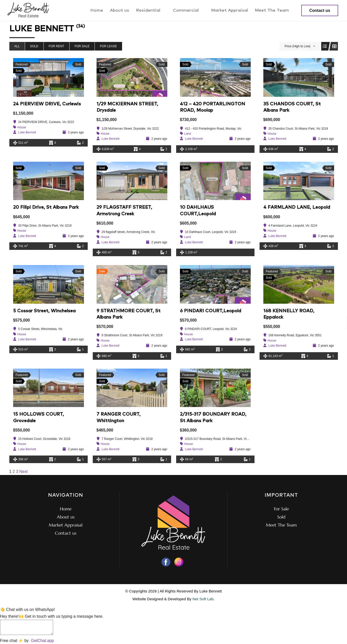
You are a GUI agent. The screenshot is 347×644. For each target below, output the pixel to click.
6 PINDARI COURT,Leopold (211, 311)
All (17, 46)
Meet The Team (272, 10)
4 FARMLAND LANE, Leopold (297, 207)
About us (123, 10)
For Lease (108, 46)
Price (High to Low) (297, 46)
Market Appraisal (230, 10)
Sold (34, 46)
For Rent (56, 46)
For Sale (82, 46)
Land (188, 134)
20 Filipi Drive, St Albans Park (46, 207)
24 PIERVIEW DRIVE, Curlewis (47, 104)
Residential (153, 10)
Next (24, 472)
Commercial (189, 10)
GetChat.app (43, 641)
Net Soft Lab (203, 599)
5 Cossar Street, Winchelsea (44, 311)
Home (100, 10)
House (22, 127)
